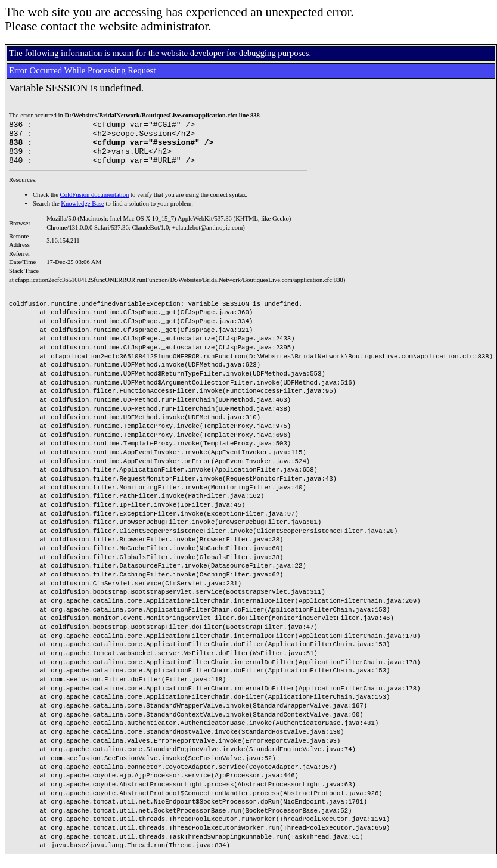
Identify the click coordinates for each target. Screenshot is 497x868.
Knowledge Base (83, 213)
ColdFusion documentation (95, 204)
